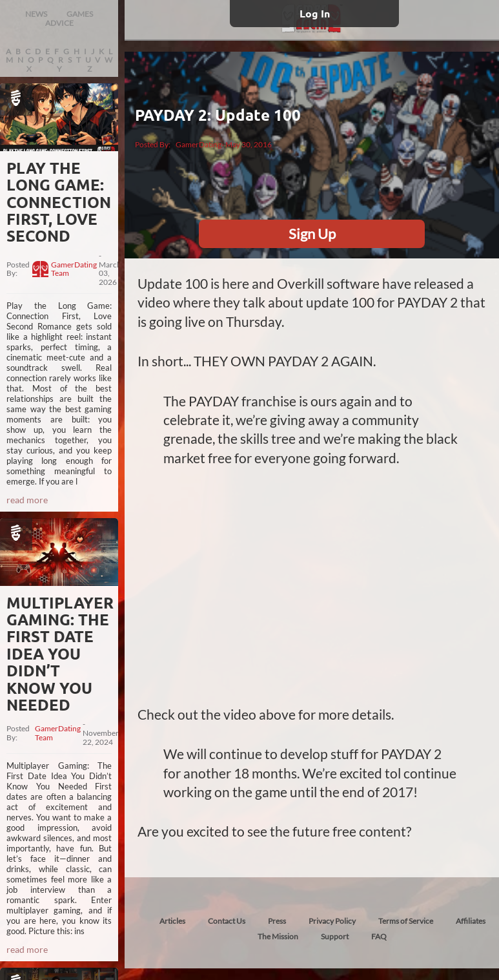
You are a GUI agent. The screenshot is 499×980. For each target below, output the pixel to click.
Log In (315, 13)
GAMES (80, 14)
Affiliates (471, 921)
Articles (172, 921)
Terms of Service (406, 921)
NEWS (36, 14)
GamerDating (199, 144)
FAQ (379, 936)
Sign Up (312, 234)
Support (335, 936)
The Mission (278, 936)
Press (277, 921)
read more (27, 500)
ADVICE (59, 23)
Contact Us (227, 921)
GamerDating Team (74, 269)
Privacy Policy (332, 921)
